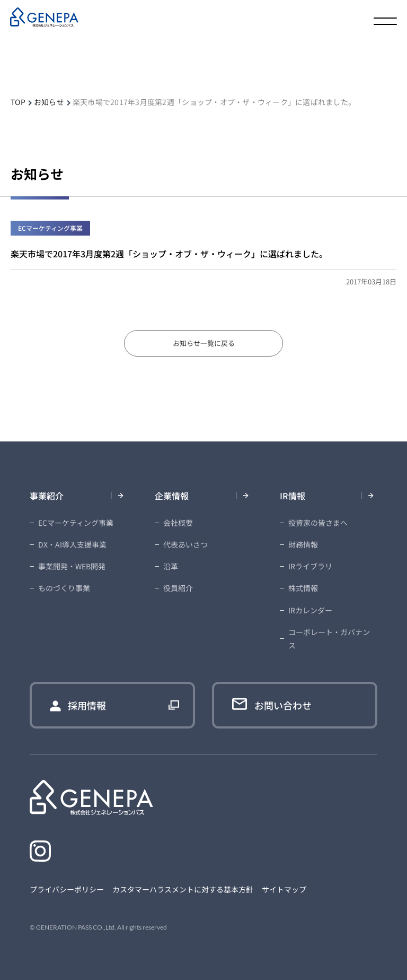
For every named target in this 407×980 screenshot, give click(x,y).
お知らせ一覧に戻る (204, 343)
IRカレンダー (310, 610)
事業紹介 (47, 496)
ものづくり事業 (64, 588)
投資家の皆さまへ (318, 523)
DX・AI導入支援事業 (72, 544)
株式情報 (303, 588)
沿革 (171, 566)
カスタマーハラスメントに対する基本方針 (183, 889)
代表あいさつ (185, 544)
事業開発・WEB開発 (72, 566)
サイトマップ (284, 889)
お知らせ (49, 102)
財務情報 (303, 544)
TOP (18, 102)
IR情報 (293, 496)
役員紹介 (178, 588)
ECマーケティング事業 (76, 523)
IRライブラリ (310, 566)
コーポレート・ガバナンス (329, 639)
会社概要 (178, 523)
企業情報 (172, 496)
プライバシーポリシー (67, 889)
